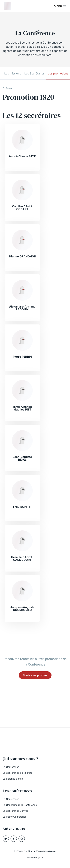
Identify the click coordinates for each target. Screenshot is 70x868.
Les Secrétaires (34, 73)
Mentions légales (35, 858)
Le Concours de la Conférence (20, 805)
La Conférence (11, 767)
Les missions (13, 73)
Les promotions (58, 73)
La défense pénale (13, 779)
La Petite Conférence (15, 817)
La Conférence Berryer (15, 811)
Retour (9, 88)
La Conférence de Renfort (17, 773)
